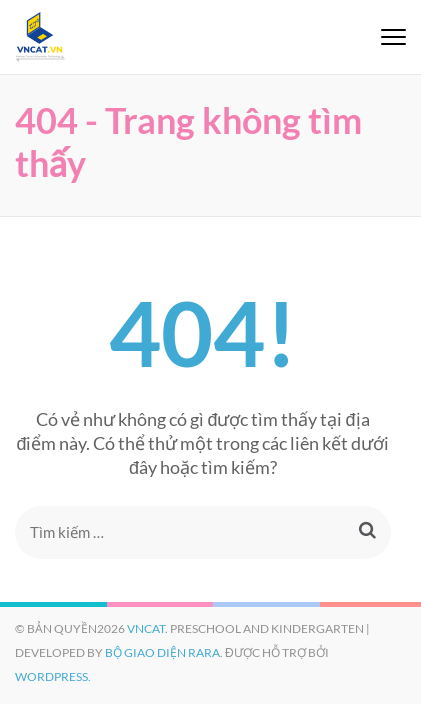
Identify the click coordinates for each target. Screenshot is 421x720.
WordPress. (53, 676)
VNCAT (146, 628)
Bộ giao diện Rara (162, 652)
